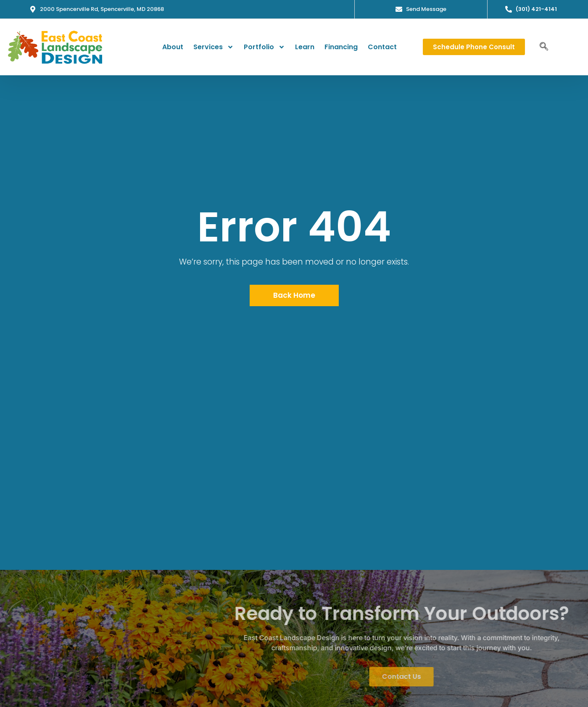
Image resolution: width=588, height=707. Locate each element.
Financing (341, 46)
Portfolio (264, 46)
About (173, 46)
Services (214, 46)
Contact (382, 46)
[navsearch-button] (544, 46)
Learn (305, 46)
